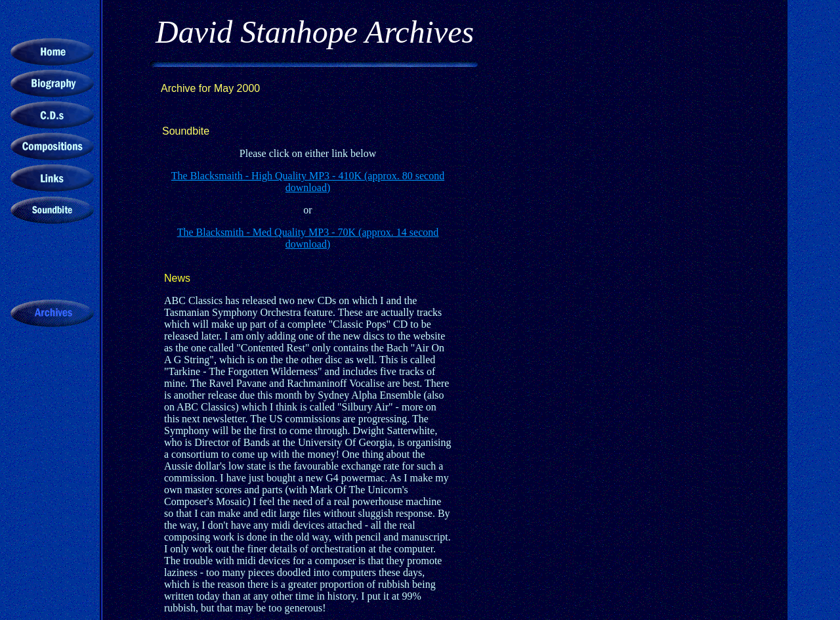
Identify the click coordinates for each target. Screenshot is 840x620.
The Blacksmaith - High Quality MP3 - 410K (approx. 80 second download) (308, 182)
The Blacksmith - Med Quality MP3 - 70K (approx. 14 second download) (308, 238)
